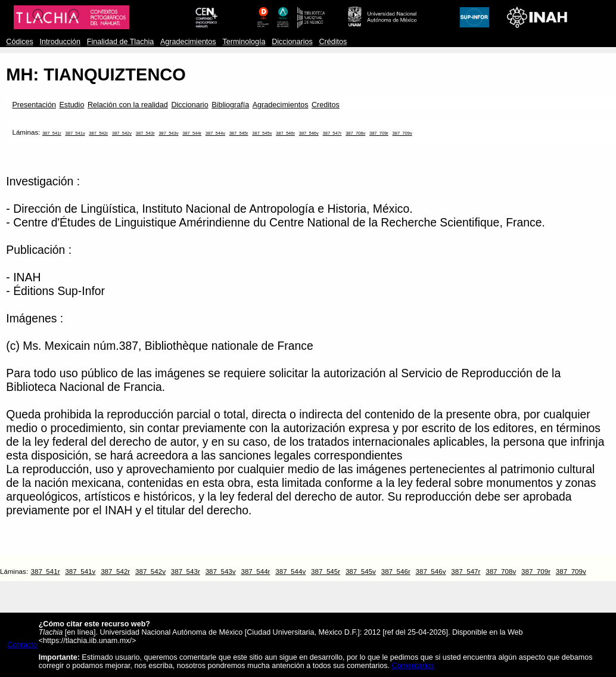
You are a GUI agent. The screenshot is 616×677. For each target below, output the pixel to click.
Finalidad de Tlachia (120, 42)
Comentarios (413, 666)
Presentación (34, 105)
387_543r (145, 133)
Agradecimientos (188, 42)
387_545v (262, 133)
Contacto (22, 645)
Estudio (71, 105)
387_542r (98, 133)
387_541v (75, 133)
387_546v (309, 133)
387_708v (355, 133)
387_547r (332, 133)
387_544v (215, 133)
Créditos (333, 42)
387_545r (239, 133)
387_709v (402, 133)
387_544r (192, 133)
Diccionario (189, 105)
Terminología (244, 42)
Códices (19, 42)
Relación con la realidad (128, 105)
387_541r (52, 133)
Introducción (60, 42)
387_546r (285, 133)
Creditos (326, 105)
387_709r (379, 133)
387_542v (122, 133)
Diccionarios (292, 42)
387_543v (168, 133)
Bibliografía (230, 105)
